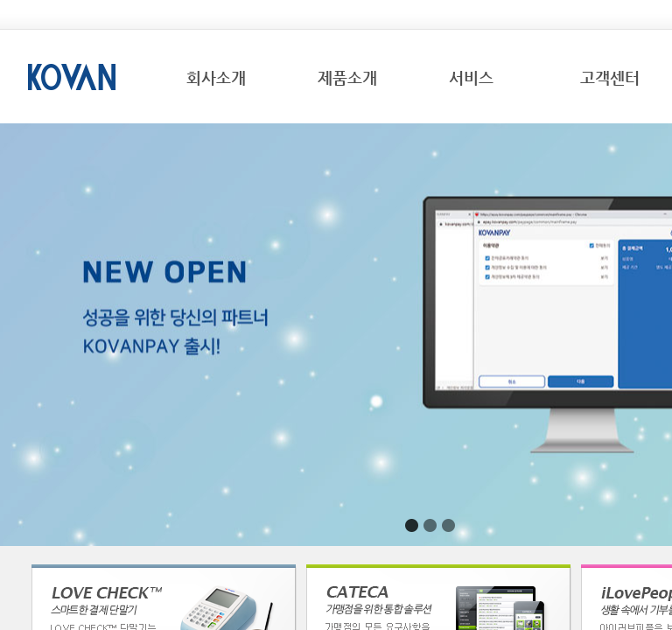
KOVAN (72, 77)
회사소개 (216, 77)
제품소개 (347, 77)
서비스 (471, 77)
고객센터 (610, 77)
